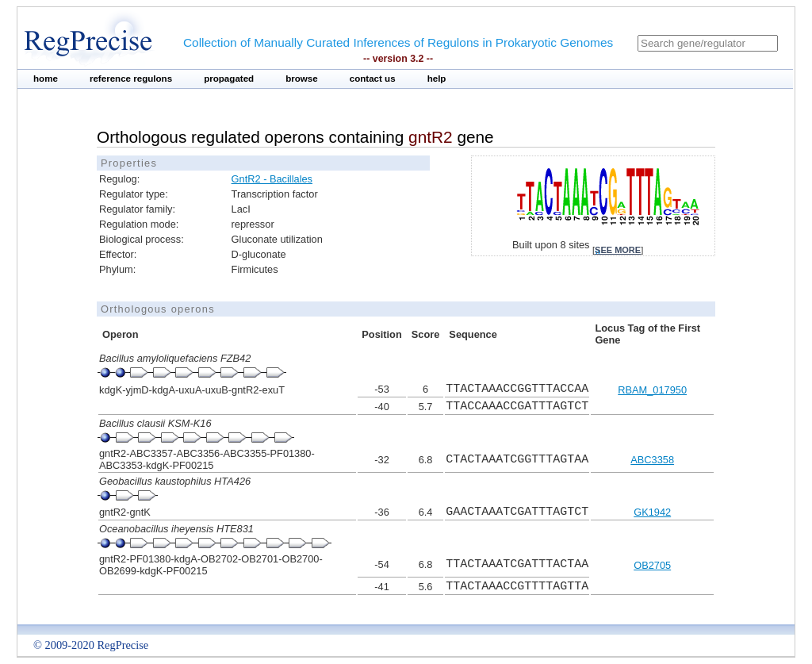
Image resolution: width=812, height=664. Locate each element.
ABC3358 (652, 460)
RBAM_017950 (652, 390)
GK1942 (652, 512)
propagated (229, 79)
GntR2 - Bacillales (272, 179)
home (46, 79)
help (437, 79)
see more (618, 250)
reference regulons (131, 79)
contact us (373, 79)
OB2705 (652, 565)
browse (302, 79)
